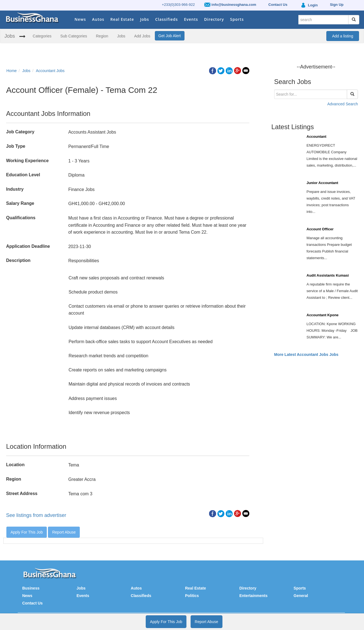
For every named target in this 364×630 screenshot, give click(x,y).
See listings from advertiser (36, 515)
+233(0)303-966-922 (178, 5)
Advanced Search (343, 104)
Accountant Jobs (50, 71)
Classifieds (166, 19)
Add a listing (343, 36)
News (80, 19)
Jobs (145, 19)
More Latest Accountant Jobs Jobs (306, 354)
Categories (42, 36)
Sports (237, 19)
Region (102, 36)
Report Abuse (64, 532)
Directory (214, 19)
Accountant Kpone (323, 315)
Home (11, 71)
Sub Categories (74, 36)
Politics (192, 596)
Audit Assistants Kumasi (328, 275)
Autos (98, 19)
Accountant (317, 137)
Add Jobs (142, 36)
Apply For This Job (27, 532)
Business (31, 588)
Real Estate (122, 19)
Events (191, 19)
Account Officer (320, 229)
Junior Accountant (322, 183)
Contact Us (32, 603)
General (301, 596)
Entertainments (253, 596)
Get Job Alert (170, 36)
